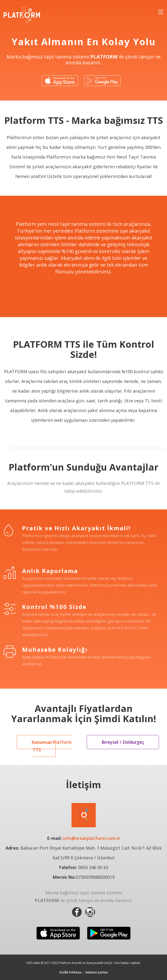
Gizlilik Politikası (70, 972)
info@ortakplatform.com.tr (92, 838)
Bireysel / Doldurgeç (123, 742)
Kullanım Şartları (97, 972)
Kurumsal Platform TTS (52, 746)
